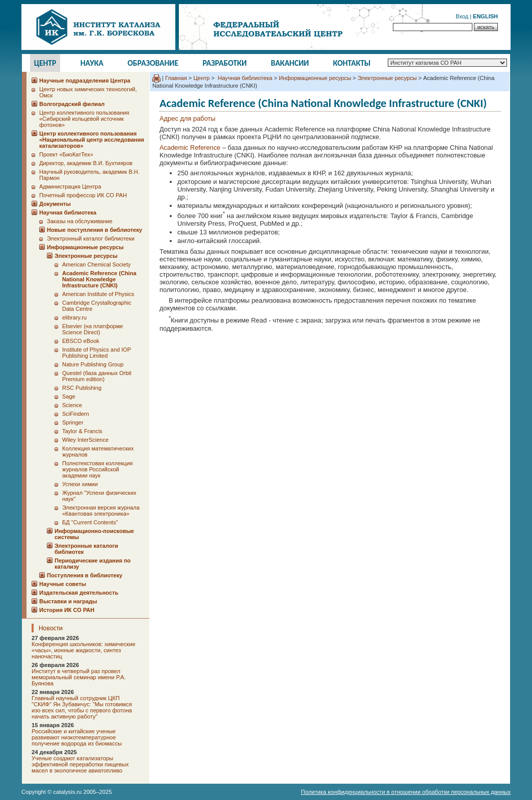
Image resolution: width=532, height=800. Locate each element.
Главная (176, 78)
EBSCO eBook (81, 341)
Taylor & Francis (82, 431)
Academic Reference (190, 148)
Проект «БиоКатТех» (66, 154)
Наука (92, 63)
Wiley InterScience (85, 440)
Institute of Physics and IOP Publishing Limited (97, 353)
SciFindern (76, 414)
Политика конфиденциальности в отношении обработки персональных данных (406, 792)
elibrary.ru (74, 317)
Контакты (352, 63)
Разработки (224, 63)
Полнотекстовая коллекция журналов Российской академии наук (97, 469)
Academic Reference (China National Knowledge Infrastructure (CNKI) (99, 279)
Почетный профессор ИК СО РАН (83, 195)
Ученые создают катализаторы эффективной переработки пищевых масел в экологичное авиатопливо (80, 764)
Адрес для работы (188, 118)
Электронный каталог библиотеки (91, 238)
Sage (69, 396)
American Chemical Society (97, 264)
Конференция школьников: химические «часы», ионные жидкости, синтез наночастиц (84, 650)
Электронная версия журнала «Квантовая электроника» (101, 511)
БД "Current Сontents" (90, 522)
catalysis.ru (67, 792)
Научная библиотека (244, 78)
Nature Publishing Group (93, 364)
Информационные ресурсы (315, 78)
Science (72, 405)
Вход (462, 16)
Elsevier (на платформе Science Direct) (92, 329)
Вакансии (290, 63)
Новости (51, 628)
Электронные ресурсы (387, 78)
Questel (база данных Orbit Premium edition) (97, 376)
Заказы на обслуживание (80, 221)
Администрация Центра (70, 186)
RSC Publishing (82, 388)
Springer (73, 422)
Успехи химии (80, 484)
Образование (153, 63)
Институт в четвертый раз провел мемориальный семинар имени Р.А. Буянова (79, 677)
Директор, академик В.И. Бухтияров (86, 163)
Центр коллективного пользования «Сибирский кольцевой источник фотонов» (84, 119)
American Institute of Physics (98, 294)
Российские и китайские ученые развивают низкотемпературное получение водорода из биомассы (77, 737)
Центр (45, 63)
